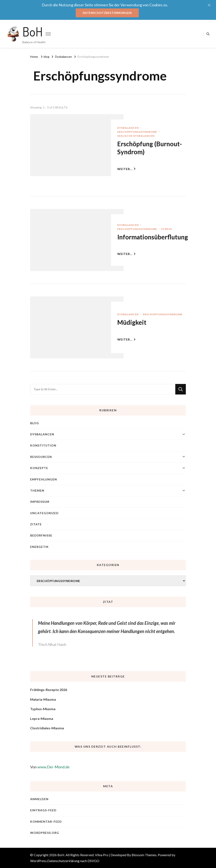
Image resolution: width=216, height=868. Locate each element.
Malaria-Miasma (43, 699)
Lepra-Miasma (42, 718)
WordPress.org (45, 833)
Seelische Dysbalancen (136, 136)
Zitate (36, 524)
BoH (33, 31)
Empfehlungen (44, 479)
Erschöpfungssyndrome (137, 132)
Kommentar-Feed (46, 821)
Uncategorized (44, 513)
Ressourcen (41, 457)
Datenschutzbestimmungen (107, 13)
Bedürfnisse (41, 535)
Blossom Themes (144, 855)
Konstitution (43, 445)
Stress (167, 229)
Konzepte (39, 468)
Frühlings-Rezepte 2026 (49, 690)
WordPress (38, 861)
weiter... (126, 169)
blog (35, 423)
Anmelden (39, 799)
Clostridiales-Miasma (47, 728)
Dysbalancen (128, 128)
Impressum (40, 502)
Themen (37, 490)
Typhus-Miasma (43, 709)
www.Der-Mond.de (53, 767)
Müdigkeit (132, 322)
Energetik (39, 547)
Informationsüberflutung (153, 237)
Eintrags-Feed (43, 810)
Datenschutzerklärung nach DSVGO (73, 861)
